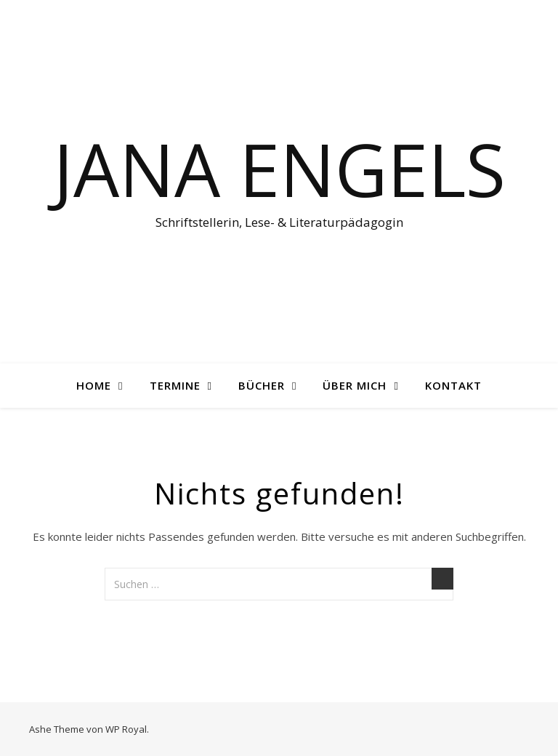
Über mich (355, 385)
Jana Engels (279, 169)
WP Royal (126, 729)
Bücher (262, 385)
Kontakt (453, 385)
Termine (175, 385)
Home (94, 385)
